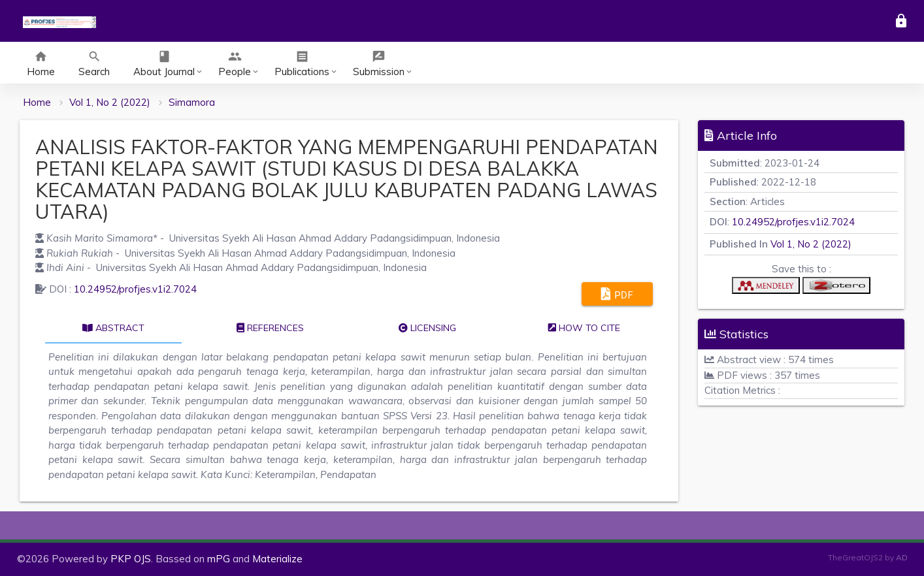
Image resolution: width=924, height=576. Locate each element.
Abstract (113, 328)
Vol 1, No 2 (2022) (110, 102)
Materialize (277, 559)
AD (902, 557)
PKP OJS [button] (131, 559)
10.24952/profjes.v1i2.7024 (135, 289)
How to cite (584, 328)
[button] (766, 288)
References (270, 328)
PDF (617, 294)
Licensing (427, 328)
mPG (219, 559)
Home (37, 102)
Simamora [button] (192, 102)
